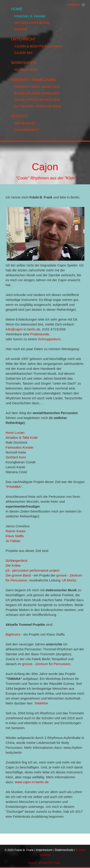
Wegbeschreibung (32, 23)
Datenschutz (27, 130)
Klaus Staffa (15, 536)
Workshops (24, 63)
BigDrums (13, 634)
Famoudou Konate (19, 447)
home (17, 9)
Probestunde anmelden (37, 87)
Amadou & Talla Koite (22, 437)
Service (19, 116)
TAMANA (41, 703)
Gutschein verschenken (38, 106)
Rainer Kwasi (15, 531)
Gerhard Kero (16, 457)
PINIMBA (14, 487)
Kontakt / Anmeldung (34, 80)
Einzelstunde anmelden (37, 93)
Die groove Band (18, 575)
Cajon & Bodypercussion (38, 46)
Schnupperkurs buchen (37, 100)
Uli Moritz (69, 580)
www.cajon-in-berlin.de (32, 782)
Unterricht (23, 39)
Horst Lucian (15, 433)
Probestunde (40, 334)
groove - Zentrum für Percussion (46, 664)
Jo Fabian (13, 541)
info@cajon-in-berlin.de (23, 329)
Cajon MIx (24, 53)
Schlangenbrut (16, 561)
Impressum (25, 123)
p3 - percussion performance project (33, 570)
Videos (21, 29)
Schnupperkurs (49, 339)
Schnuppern (26, 70)
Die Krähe (13, 565)
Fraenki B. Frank (30, 16)
